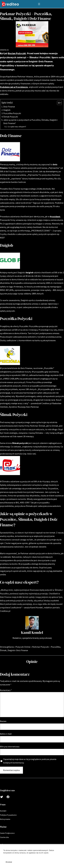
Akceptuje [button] (9, 862)
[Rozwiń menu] (39, 4)
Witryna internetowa (10, 747)
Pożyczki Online (23, 647)
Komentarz (6, 690)
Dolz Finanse (9, 107)
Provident (55, 216)
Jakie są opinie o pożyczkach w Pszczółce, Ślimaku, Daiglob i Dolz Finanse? (30, 122)
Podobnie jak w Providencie (14, 87)
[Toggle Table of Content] (58, 103)
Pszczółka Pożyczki (12, 113)
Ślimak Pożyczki (11, 117)
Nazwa (3, 721)
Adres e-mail (6, 734)
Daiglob (7, 110)
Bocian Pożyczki (17, 53)
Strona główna (7, 647)
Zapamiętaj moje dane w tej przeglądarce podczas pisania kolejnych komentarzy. (30, 761)
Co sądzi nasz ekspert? (17, 127)
